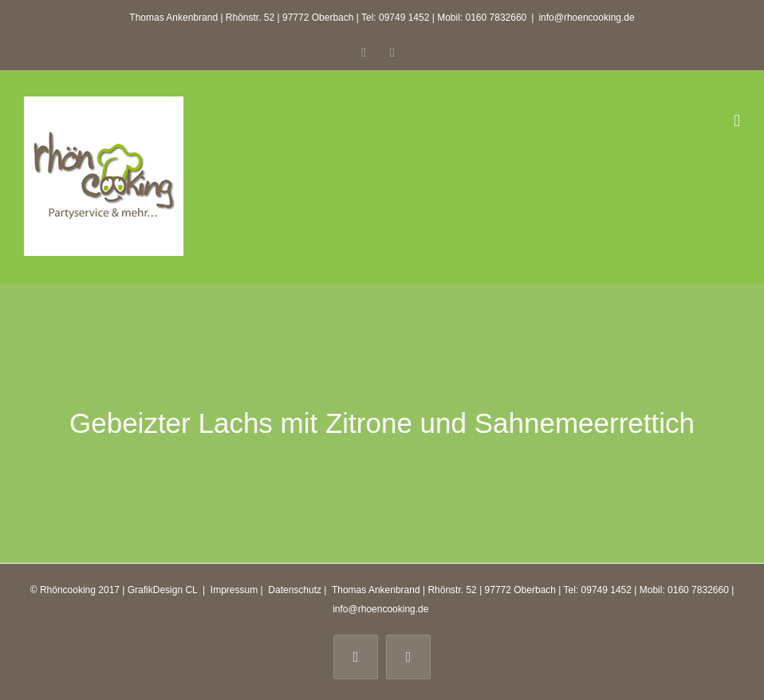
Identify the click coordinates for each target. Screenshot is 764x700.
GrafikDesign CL (163, 590)
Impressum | (238, 590)
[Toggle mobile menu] (737, 121)
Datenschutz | (297, 590)
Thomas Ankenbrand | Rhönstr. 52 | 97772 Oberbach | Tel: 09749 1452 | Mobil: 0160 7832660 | (532, 590)
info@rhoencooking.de (586, 18)
